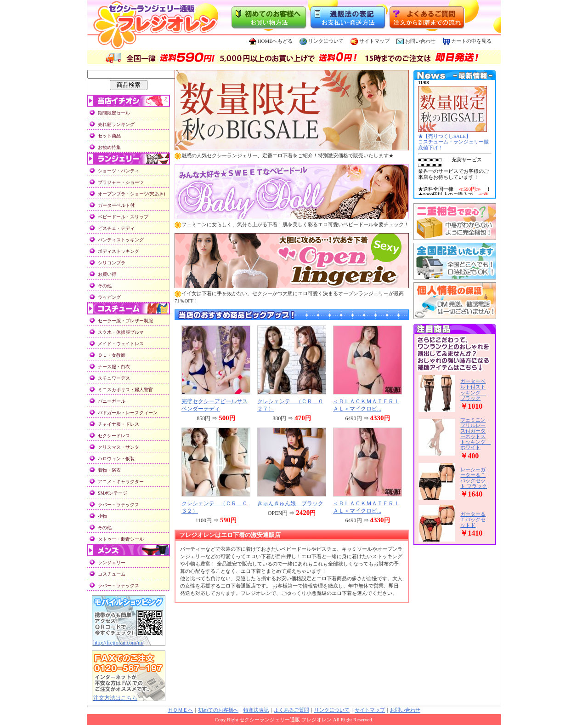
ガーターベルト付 (116, 205)
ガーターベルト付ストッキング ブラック (473, 389)
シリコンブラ (112, 263)
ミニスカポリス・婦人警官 (125, 390)
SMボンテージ (113, 493)
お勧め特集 (109, 147)
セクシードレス (114, 436)
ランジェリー (112, 562)
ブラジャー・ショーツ (121, 182)
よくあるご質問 (291, 710)
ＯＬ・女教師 (112, 355)
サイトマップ (370, 41)
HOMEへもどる (271, 41)
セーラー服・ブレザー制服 (125, 321)
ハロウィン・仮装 (116, 459)
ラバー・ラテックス (119, 505)
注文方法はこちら (115, 698)
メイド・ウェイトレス (121, 344)
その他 (105, 286)
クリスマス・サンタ (119, 447)
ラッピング (109, 297)
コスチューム (112, 574)
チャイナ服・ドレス (119, 424)
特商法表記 (256, 710)
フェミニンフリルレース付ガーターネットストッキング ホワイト (475, 434)
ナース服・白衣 (114, 367)
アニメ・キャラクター (121, 482)
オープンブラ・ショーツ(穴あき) (132, 194)
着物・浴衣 (109, 470)
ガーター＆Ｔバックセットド (473, 519)
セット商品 (109, 136)
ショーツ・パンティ (119, 171)
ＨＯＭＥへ (180, 710)
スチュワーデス (114, 378)
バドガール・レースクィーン (128, 413)
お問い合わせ (420, 41)
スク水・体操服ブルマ (121, 332)
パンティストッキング (121, 240)
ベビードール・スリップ (123, 217)
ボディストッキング (119, 251)
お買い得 (107, 274)
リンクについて (322, 41)
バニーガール (112, 401)
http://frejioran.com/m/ (119, 643)
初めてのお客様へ (218, 710)
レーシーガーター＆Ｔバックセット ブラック (474, 478)
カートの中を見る (467, 41)
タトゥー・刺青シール (121, 539)
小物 (102, 516)
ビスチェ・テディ (116, 228)
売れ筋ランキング (116, 124)
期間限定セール (114, 113)
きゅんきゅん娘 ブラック (290, 503)
